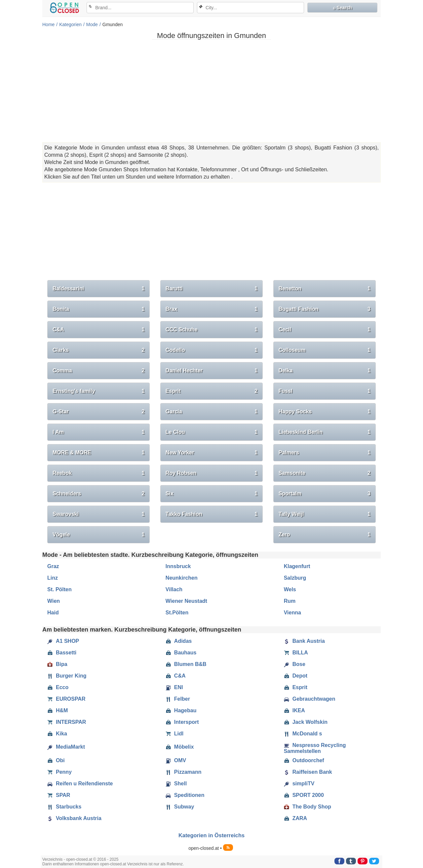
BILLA (296, 653)
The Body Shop (308, 807)
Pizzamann (184, 772)
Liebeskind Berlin (325, 432)
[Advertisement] (211, 91)
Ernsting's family (98, 391)
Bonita (98, 309)
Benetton (325, 289)
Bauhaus (181, 653)
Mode (92, 24)
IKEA (294, 711)
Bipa (57, 664)
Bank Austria (304, 641)
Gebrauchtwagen (310, 699)
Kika (57, 734)
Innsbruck (178, 566)
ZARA (295, 818)
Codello (211, 350)
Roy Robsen (211, 473)
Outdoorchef (304, 761)
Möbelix (180, 747)
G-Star (98, 412)
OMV (176, 761)
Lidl (174, 734)
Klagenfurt (297, 566)
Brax (211, 309)
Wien (54, 601)
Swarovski (98, 514)
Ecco (58, 687)
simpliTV (299, 784)
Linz (53, 578)
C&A (98, 330)
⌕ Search (343, 8)
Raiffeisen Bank (308, 772)
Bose (295, 664)
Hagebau (181, 711)
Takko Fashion (211, 514)
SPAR (59, 795)
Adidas (179, 641)
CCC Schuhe (211, 330)
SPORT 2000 (304, 795)
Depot (296, 676)
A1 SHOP (63, 641)
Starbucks (64, 807)
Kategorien (70, 24)
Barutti (211, 289)
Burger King (67, 676)
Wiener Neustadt (186, 601)
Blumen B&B (186, 664)
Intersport (182, 722)
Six (211, 494)
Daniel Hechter (211, 371)
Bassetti (62, 653)
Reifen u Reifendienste (80, 784)
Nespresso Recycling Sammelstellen (315, 748)
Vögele (98, 535)
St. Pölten (59, 589)
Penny (59, 772)
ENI (174, 687)
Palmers (325, 453)
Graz (53, 566)
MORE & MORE (98, 453)
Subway (180, 807)
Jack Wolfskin (306, 722)
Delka (325, 371)
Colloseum (325, 350)
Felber (178, 699)
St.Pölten (177, 613)
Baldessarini (98, 289)
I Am (98, 432)
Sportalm (325, 494)
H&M (58, 711)
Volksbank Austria (74, 818)
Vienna (292, 613)
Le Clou (211, 432)
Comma (98, 371)
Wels (290, 589)
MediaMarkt (66, 747)
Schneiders (98, 494)
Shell (176, 784)
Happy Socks (325, 412)
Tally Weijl (325, 514)
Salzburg (295, 578)
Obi (56, 761)
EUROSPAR (66, 699)
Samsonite (325, 473)
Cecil (325, 330)
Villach (174, 589)
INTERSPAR (67, 722)
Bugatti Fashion (325, 309)
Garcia (211, 412)
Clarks (98, 350)
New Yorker (211, 453)
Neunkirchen (182, 578)
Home (48, 24)
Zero (325, 535)
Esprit (211, 391)
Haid (53, 613)
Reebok (98, 473)
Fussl (325, 391)
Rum (290, 601)
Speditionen (185, 795)
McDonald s (303, 734)
